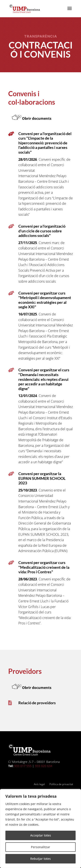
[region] (40, 829)
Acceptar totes (41, 835)
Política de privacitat (61, 784)
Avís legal (39, 784)
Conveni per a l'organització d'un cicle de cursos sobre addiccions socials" (42, 231)
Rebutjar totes (40, 859)
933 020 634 (44, 766)
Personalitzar (40, 847)
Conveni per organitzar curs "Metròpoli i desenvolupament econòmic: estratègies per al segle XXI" (45, 300)
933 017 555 (23, 766)
